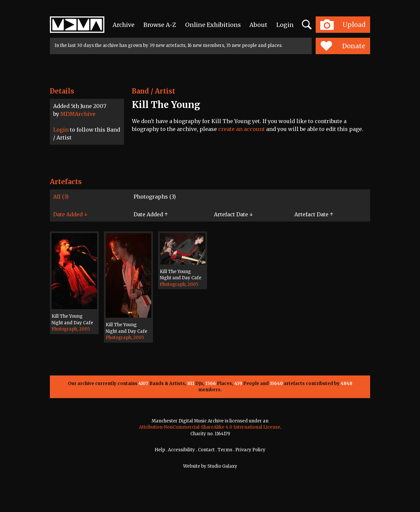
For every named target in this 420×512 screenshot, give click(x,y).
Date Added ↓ (70, 214)
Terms (225, 450)
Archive (124, 25)
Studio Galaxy (222, 466)
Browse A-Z (160, 25)
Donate (343, 46)
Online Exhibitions (213, 25)
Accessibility (181, 450)
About (258, 25)
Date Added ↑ (151, 214)
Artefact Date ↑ (314, 214)
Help (160, 450)
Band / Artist (154, 91)
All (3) (61, 197)
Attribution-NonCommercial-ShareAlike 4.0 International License (210, 427)
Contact (206, 450)
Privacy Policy (250, 450)
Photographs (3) (155, 197)
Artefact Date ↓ (233, 214)
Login (285, 25)
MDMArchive (78, 114)
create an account (241, 129)
